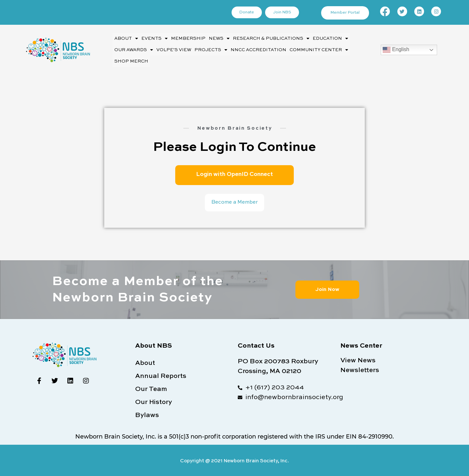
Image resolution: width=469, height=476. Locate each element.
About (126, 38)
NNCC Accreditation (256, 49)
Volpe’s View (173, 49)
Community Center (314, 49)
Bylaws (147, 414)
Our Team (151, 388)
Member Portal (345, 13)
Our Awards (134, 49)
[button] (126, 38)
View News (358, 359)
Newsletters (360, 369)
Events (153, 38)
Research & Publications (267, 38)
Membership (186, 38)
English (396, 49)
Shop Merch (131, 60)
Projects (210, 49)
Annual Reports (161, 375)
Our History (154, 401)
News (217, 38)
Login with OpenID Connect (234, 172)
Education (325, 38)
